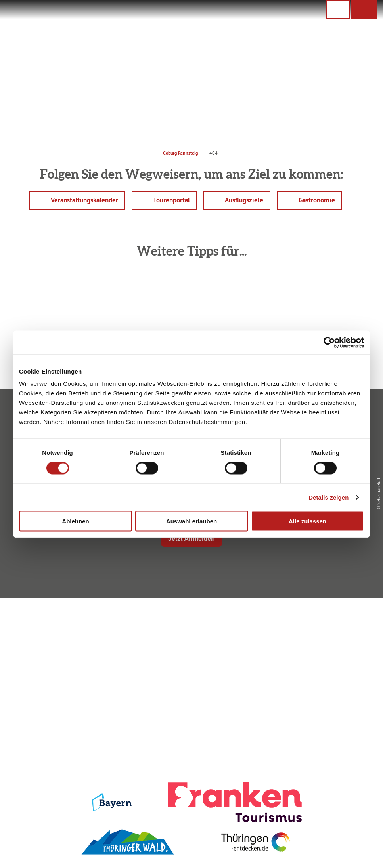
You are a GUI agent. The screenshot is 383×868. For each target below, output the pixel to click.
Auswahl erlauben (191, 521)
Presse (318, 650)
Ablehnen (75, 521)
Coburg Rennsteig (180, 153)
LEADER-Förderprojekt (317, 677)
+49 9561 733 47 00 (70, 667)
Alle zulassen (307, 521)
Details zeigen (328, 497)
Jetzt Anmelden (191, 539)
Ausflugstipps (190, 664)
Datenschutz (317, 636)
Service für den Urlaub (318, 664)
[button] (364, 10)
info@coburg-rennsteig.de (74, 676)
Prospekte (190, 650)
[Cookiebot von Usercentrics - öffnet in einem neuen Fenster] (329, 342)
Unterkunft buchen (190, 636)
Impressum (318, 623)
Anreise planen (190, 623)
